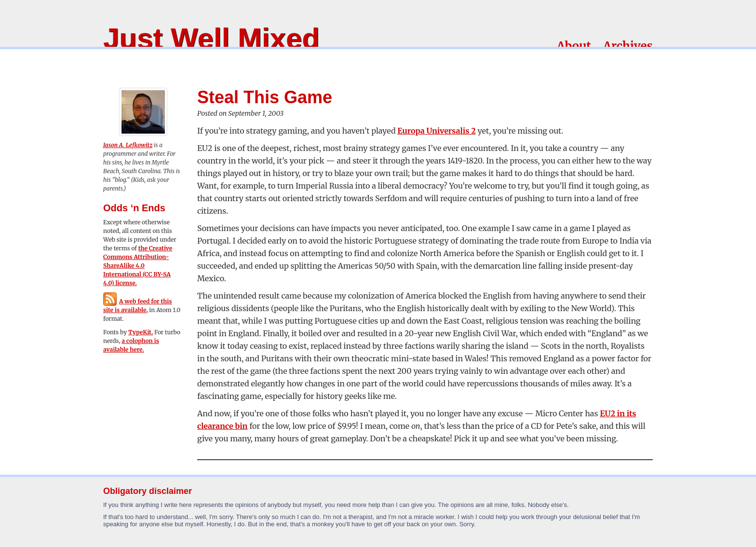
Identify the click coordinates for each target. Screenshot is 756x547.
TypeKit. (141, 332)
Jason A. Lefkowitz (128, 145)
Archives (628, 46)
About (574, 46)
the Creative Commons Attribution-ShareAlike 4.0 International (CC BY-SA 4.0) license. (138, 266)
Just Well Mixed (211, 38)
